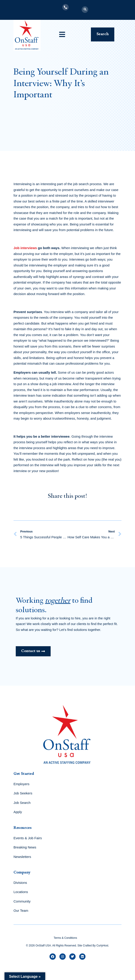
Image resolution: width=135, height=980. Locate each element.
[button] (85, 10)
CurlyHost (102, 946)
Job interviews (25, 248)
